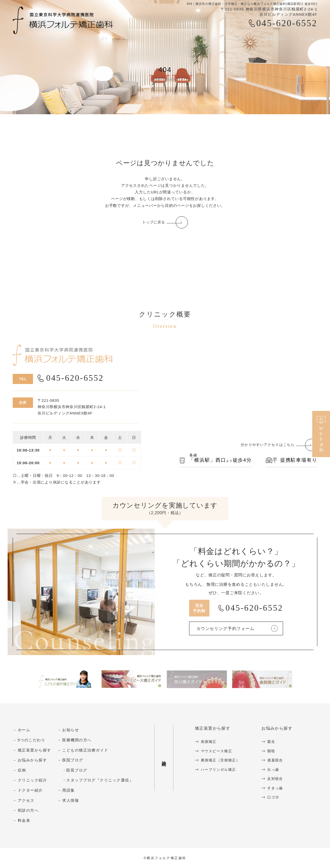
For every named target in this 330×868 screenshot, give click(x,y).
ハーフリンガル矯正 (220, 770)
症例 (22, 770)
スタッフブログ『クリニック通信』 (100, 781)
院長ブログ (77, 770)
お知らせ (71, 730)
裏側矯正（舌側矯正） (222, 761)
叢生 (274, 742)
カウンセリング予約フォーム (233, 629)
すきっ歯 (278, 788)
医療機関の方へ (276, 40)
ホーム (24, 730)
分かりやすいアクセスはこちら (266, 445)
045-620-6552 (287, 23)
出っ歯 (276, 770)
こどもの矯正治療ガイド (85, 750)
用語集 (69, 790)
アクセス (210, 40)
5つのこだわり (32, 740)
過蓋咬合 (278, 761)
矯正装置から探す (53, 40)
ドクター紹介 (30, 790)
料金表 (185, 40)
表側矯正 (209, 742)
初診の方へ (240, 40)
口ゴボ (276, 797)
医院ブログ (73, 761)
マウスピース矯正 (218, 751)
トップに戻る (153, 222)
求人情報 (309, 40)
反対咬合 (278, 779)
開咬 (274, 751)
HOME (19, 40)
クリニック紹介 (153, 40)
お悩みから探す (95, 40)
